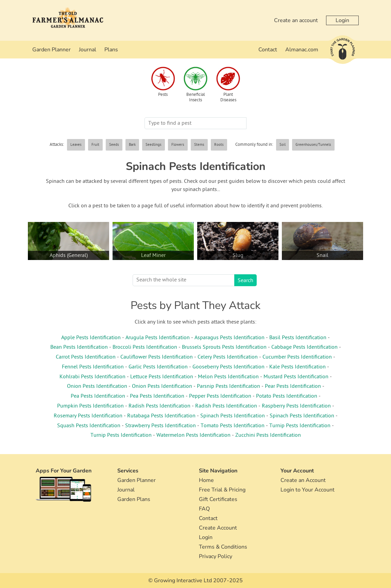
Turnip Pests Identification (300, 426)
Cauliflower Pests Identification (157, 357)
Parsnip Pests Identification (228, 386)
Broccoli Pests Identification (145, 347)
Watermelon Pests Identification (193, 435)
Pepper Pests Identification (220, 396)
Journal (88, 50)
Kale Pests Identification (297, 367)
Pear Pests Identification (293, 386)
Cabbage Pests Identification (304, 347)
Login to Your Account (308, 490)
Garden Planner (52, 50)
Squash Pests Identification (89, 426)
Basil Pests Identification (298, 338)
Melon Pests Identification (228, 377)
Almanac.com (302, 50)
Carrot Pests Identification (86, 357)
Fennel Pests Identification (93, 367)
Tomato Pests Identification (233, 426)
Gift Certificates (218, 499)
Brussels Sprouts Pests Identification (224, 347)
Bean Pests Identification (79, 347)
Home (206, 480)
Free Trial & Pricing (222, 490)
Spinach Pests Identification (233, 416)
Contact (268, 50)
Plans (111, 50)
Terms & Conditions (223, 547)
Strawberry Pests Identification (160, 426)
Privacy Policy (216, 556)
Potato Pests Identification (287, 396)
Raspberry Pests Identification (296, 406)
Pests (163, 95)
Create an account (296, 20)
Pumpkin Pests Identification (90, 406)
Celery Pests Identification (228, 357)
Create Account (218, 528)
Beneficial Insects (196, 98)
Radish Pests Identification (159, 406)
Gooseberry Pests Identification (228, 367)
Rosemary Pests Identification (88, 416)
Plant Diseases (228, 98)
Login (342, 20)
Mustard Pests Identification (296, 377)
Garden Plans (134, 499)
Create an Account (303, 480)
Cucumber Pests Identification (297, 357)
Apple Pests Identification (91, 338)
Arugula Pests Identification (158, 338)
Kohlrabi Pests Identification (92, 377)
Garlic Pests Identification (158, 367)
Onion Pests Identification (97, 386)
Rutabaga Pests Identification (161, 416)
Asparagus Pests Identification (230, 338)
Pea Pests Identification (98, 396)
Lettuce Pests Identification (162, 377)
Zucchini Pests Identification (268, 435)
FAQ (204, 509)
